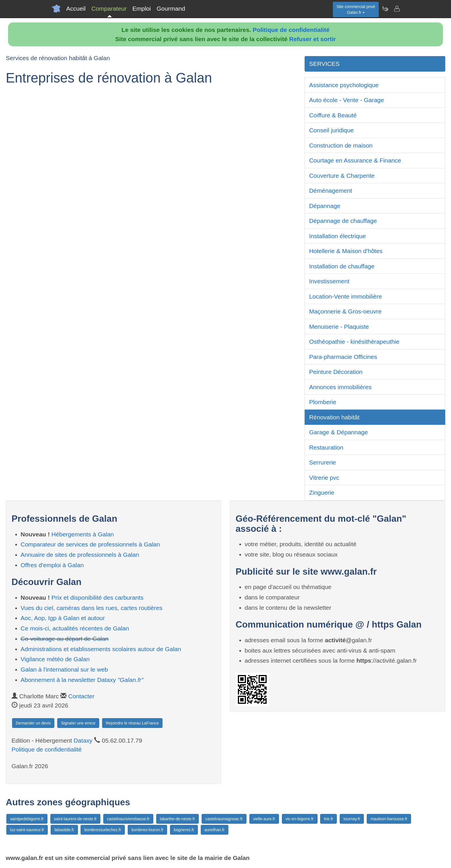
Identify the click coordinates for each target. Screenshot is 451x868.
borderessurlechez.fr (103, 830)
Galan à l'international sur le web (64, 669)
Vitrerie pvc (324, 478)
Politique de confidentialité (291, 30)
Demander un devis (33, 723)
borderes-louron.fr (147, 830)
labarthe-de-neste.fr (177, 819)
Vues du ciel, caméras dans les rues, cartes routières (92, 608)
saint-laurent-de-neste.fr (76, 819)
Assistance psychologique (344, 85)
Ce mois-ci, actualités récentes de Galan (75, 628)
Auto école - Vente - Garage (347, 100)
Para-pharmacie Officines (343, 357)
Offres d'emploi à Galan (52, 565)
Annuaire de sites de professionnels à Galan (80, 555)
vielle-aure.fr (264, 819)
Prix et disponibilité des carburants (98, 598)
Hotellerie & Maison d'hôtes (346, 251)
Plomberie (323, 402)
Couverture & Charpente (342, 176)
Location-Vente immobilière (346, 296)
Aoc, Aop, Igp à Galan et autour (63, 618)
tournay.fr (352, 819)
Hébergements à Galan (83, 534)
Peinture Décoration (336, 372)
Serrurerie (323, 462)
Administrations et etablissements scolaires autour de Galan (101, 649)
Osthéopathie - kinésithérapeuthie (354, 342)
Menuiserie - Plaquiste (339, 327)
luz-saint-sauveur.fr (27, 830)
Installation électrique (338, 236)
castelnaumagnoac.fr (224, 819)
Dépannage (325, 206)
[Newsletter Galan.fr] (385, 9)
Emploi (142, 8)
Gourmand (171, 8)
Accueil (76, 8)
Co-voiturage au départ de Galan (65, 639)
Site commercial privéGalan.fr (356, 9)
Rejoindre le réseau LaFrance (132, 723)
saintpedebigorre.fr (27, 819)
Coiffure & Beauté (333, 115)
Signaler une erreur (78, 723)
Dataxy (83, 740)
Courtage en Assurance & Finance (355, 160)
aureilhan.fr (215, 830)
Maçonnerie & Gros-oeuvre (345, 311)
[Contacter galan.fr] (397, 9)
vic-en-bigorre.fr (300, 819)
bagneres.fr (184, 830)
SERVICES (324, 64)
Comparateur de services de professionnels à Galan (90, 544)
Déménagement (331, 191)
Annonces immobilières (340, 387)
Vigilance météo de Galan (55, 659)
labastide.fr (64, 830)
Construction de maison (341, 145)
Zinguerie (322, 493)
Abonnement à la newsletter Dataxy (82, 680)
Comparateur (109, 8)
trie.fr (328, 819)
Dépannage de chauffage (343, 221)
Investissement (329, 281)
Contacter (81, 696)
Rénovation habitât (334, 417)
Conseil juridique (331, 130)
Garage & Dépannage (339, 432)
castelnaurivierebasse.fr (128, 819)
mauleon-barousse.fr (389, 819)
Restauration (326, 447)
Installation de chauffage (342, 266)
